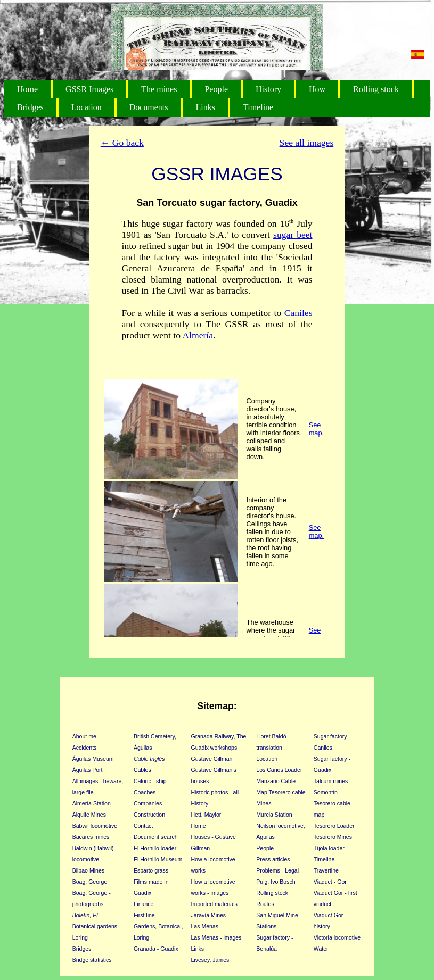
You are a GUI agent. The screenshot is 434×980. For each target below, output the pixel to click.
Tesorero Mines (333, 837)
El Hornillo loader (155, 848)
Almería (198, 335)
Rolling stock (376, 89)
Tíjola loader (329, 848)
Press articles (273, 859)
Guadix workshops (214, 748)
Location (87, 107)
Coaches (145, 792)
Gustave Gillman (211, 759)
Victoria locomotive (337, 937)
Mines (264, 803)
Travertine (326, 870)
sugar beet (293, 235)
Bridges (30, 107)
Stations (266, 926)
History (268, 89)
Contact (143, 826)
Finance (144, 904)
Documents (149, 107)
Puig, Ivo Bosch (276, 882)
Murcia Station (274, 815)
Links (206, 107)
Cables (142, 770)
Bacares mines (91, 837)
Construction (149, 815)
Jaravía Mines (208, 915)
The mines (159, 89)
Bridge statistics (92, 960)
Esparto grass (151, 870)
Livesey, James (210, 960)
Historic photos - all (215, 792)
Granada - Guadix (156, 949)
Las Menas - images (216, 937)
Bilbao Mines (88, 870)
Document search (156, 837)
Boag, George (90, 882)
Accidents (85, 748)
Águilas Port (88, 770)
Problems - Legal (277, 870)
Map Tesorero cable (281, 792)
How (317, 89)
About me (84, 736)
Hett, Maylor (206, 815)
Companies (148, 803)
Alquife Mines (89, 815)
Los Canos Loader (279, 770)
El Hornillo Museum (158, 859)
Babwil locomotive (95, 826)
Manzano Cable (276, 781)
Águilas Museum (93, 759)
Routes (265, 904)
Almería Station (92, 803)
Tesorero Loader (334, 826)
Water (321, 949)
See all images (307, 143)
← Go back (122, 143)
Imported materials (214, 904)
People (216, 89)
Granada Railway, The (218, 736)
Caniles (298, 313)
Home (27, 89)
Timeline (258, 107)
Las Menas (204, 926)
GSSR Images (89, 89)
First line (144, 915)
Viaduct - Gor (330, 882)
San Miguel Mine (277, 915)
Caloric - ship (150, 781)
